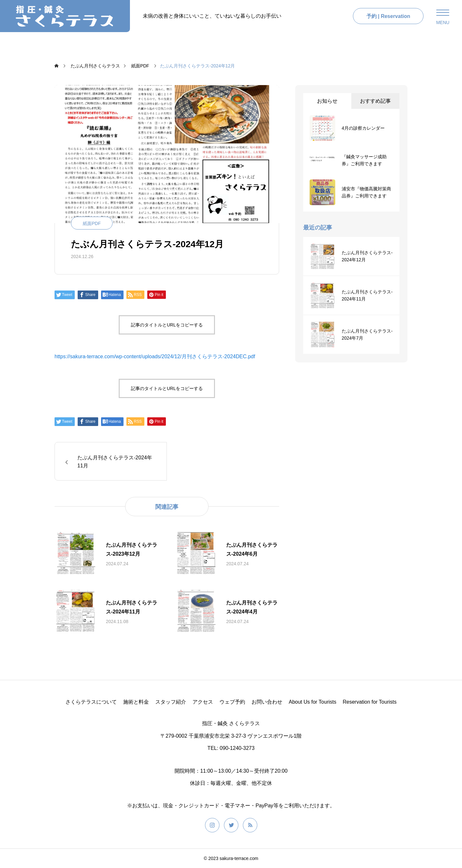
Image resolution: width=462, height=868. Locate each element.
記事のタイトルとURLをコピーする (167, 325)
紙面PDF (92, 223)
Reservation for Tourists (370, 702)
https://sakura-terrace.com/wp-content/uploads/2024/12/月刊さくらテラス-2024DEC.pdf (155, 356)
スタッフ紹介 (171, 702)
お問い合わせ (267, 702)
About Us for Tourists (312, 702)
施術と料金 (136, 702)
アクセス (203, 702)
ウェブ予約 (232, 702)
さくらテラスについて (91, 702)
